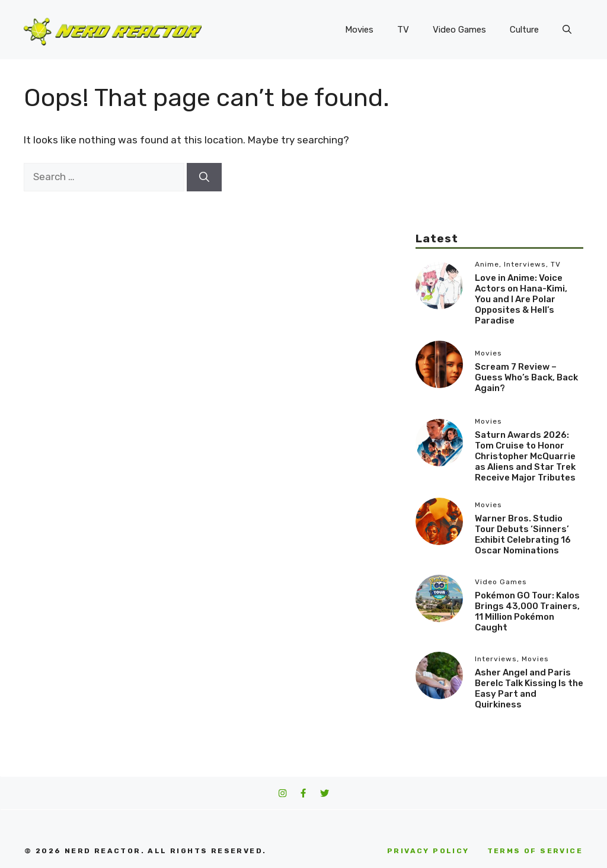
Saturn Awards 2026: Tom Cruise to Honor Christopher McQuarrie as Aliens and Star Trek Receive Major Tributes (525, 456)
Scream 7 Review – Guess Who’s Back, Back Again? (526, 377)
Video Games (459, 30)
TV (403, 30)
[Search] (204, 177)
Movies (359, 30)
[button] (567, 30)
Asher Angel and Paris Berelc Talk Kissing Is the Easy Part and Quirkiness (529, 688)
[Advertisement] (499, 157)
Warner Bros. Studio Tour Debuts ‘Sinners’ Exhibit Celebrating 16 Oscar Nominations (523, 534)
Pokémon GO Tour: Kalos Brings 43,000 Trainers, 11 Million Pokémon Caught (527, 611)
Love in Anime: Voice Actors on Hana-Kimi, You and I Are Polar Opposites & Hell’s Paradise (521, 299)
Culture (524, 30)
